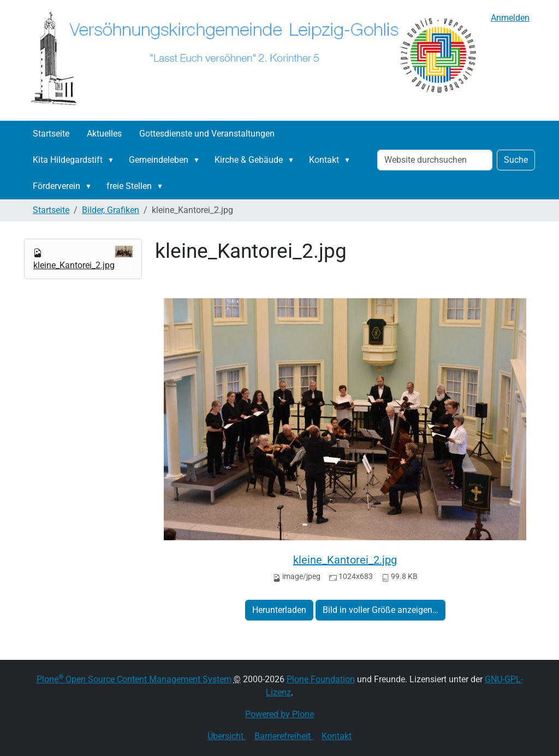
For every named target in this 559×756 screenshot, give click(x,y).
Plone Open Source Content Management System (134, 679)
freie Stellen (129, 186)
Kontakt (324, 160)
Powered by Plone (279, 714)
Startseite (51, 134)
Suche (516, 160)
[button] (113, 160)
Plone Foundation (321, 679)
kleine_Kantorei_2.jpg (345, 560)
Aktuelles (104, 134)
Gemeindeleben (159, 160)
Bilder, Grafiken (111, 210)
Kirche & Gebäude (249, 160)
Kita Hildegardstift (68, 160)
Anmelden (510, 18)
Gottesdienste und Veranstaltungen (207, 134)
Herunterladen (279, 610)
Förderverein (57, 186)
